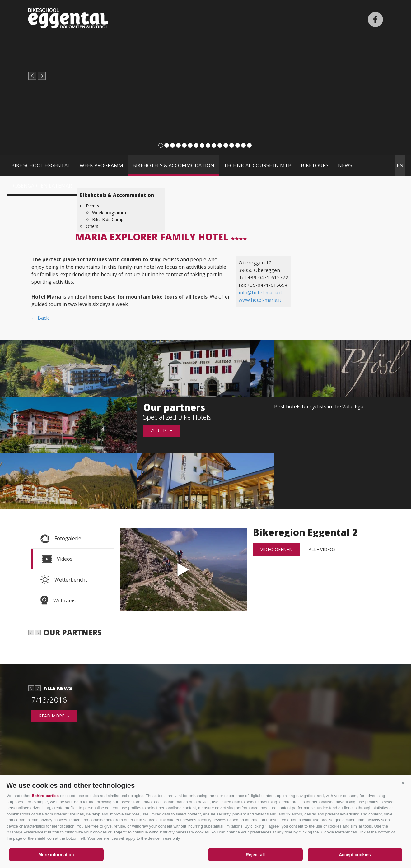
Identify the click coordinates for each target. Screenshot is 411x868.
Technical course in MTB (258, 165)
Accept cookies (355, 855)
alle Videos (322, 549)
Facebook (375, 19)
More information (56, 855)
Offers (92, 226)
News (345, 165)
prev (32, 76)
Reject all (255, 855)
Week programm (101, 165)
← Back (40, 318)
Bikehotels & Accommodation (173, 165)
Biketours (315, 165)
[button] (403, 783)
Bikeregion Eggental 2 (184, 569)
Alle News (58, 729)
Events (93, 206)
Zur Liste (161, 431)
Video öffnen (276, 549)
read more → (54, 756)
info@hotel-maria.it (260, 292)
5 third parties (45, 796)
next (42, 76)
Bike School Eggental (41, 165)
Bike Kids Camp (108, 219)
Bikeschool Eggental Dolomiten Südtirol (68, 18)
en (400, 165)
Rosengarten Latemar (42, 186)
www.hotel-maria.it (260, 300)
